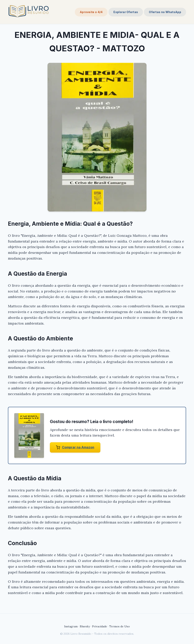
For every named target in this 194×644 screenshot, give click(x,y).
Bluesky (85, 626)
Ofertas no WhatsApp (165, 12)
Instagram (71, 626)
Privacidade (100, 626)
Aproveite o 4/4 (91, 12)
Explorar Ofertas (126, 12)
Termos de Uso (120, 626)
